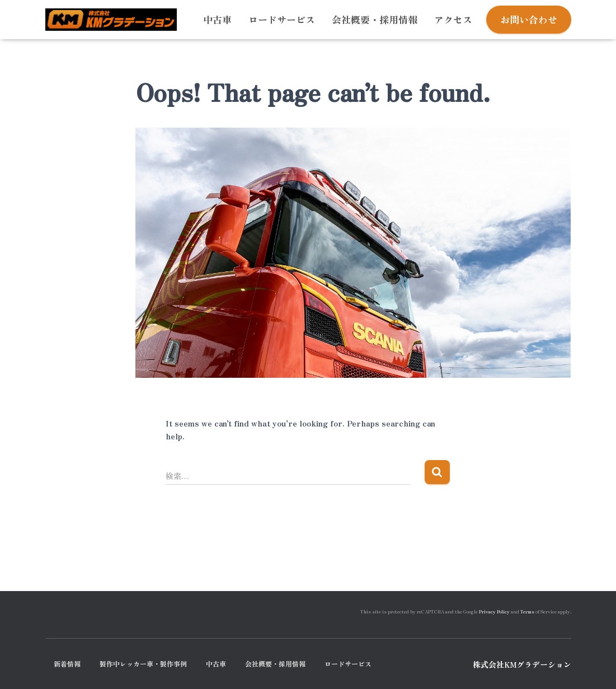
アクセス (453, 19)
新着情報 (67, 664)
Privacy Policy (494, 611)
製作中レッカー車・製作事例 (143, 664)
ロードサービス (282, 19)
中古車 (217, 19)
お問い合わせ (529, 19)
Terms (527, 611)
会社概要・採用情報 (375, 19)
